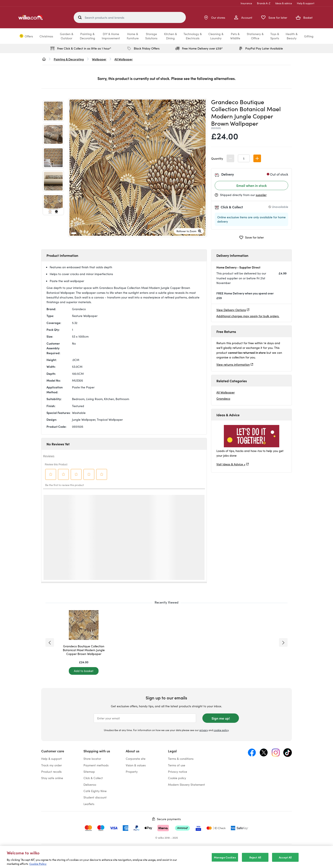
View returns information (233, 364)
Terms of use (177, 765)
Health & (292, 36)
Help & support (306, 3)
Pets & (235, 36)
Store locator (92, 759)
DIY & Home (111, 36)
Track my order (52, 765)
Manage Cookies (225, 857)
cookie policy (221, 730)
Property (132, 771)
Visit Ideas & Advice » (231, 464)
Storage (151, 36)
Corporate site (136, 759)
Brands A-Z (264, 3)
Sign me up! (221, 718)
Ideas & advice (284, 3)
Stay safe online (52, 778)
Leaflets (89, 804)
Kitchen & (171, 36)
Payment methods (96, 765)
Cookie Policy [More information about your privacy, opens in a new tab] (38, 864)
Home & (133, 36)
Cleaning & (216, 36)
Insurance (246, 3)
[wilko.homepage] (44, 59)
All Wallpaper (226, 392)
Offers (29, 36)
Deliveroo (90, 784)
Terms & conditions (181, 759)
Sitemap (89, 771)
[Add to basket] (84, 671)
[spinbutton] (244, 158)
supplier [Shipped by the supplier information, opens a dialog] (261, 195)
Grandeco (223, 398)
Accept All (285, 857)
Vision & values (136, 765)
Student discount (95, 797)
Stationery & (255, 36)
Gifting (309, 36)
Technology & (193, 36)
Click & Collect (93, 778)
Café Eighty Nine (95, 791)
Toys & (275, 36)
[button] (257, 158)
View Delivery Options (231, 310)
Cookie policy (177, 778)
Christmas (46, 36)
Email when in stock (252, 185)
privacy (204, 730)
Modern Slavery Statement (186, 784)
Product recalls (51, 771)
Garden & (67, 36)
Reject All (255, 857)
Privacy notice (178, 771)
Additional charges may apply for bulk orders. (248, 316)
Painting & (87, 36)
